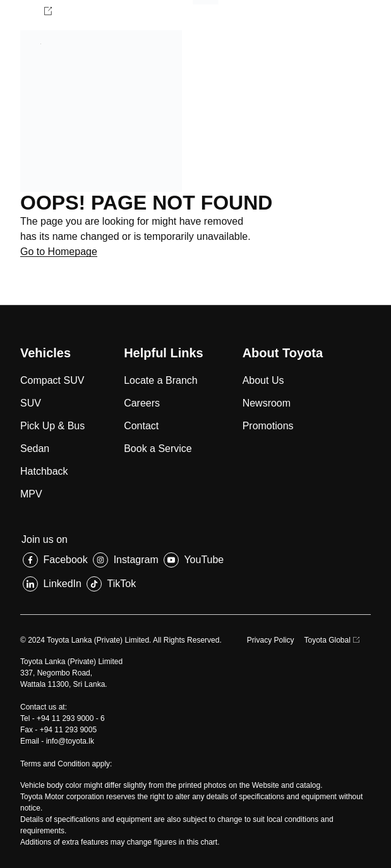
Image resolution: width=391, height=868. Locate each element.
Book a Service (158, 449)
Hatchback (44, 471)
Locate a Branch (161, 380)
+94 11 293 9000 (65, 718)
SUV (31, 403)
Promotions (268, 426)
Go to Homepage (59, 252)
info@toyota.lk (70, 741)
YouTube (204, 560)
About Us (263, 380)
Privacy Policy (271, 640)
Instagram (136, 560)
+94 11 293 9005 (68, 730)
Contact (141, 426)
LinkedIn (62, 584)
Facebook (65, 560)
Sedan (35, 449)
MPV (31, 494)
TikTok (122, 584)
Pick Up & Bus (52, 426)
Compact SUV (52, 380)
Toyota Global (328, 640)
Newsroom (267, 403)
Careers (142, 403)
